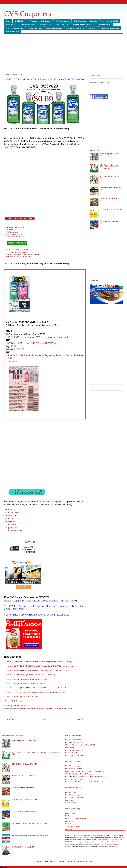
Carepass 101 (11, 25)
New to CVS (92, 28)
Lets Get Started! (71, 753)
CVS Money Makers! (62, 21)
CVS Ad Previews (80, 21)
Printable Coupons (72, 792)
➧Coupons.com (12, 513)
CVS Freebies (32, 21)
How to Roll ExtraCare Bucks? (76, 769)
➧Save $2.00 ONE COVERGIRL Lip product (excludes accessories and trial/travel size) (34, 692)
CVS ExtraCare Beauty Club (75, 750)
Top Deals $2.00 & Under (63, 708)
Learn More (101, 844)
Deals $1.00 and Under (35, 708)
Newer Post (10, 719)
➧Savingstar (10, 522)
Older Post (80, 719)
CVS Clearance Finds (27, 25)
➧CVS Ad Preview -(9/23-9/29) (15, 236)
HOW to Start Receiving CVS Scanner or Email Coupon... (85, 771)
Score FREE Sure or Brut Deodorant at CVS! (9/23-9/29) (37, 615)
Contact (68, 824)
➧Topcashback (11, 528)
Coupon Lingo (70, 748)
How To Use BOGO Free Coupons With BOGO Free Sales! (86, 782)
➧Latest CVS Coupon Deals (14, 228)
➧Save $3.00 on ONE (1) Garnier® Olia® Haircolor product (25, 684)
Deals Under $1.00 (45, 25)
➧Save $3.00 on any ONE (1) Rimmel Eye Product (22, 697)
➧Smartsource (11, 516)
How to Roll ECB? (105, 25)
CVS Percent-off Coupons (74, 779)
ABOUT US (69, 821)
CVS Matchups (46, 21)
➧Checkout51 (11, 525)
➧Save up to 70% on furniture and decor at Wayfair (22, 254)
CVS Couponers (28, 14)
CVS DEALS (19, 21)
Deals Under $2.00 (62, 25)
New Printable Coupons (74, 766)
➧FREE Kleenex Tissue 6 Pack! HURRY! (18, 252)
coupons (49, 504)
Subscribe (94, 21)
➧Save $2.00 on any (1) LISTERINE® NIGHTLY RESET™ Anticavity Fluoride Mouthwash (35, 688)
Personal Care (49, 708)
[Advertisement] (63, 54)
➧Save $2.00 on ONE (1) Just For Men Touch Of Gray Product (26, 679)
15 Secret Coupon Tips (54, 28)
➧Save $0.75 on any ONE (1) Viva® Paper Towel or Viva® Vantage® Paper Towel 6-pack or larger (38, 662)
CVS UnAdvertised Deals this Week (24, 788)
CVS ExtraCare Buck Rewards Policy (78, 774)
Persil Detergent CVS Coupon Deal (24, 740)
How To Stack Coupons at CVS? (84, 25)
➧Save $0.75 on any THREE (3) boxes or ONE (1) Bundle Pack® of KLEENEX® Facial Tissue (37, 670)
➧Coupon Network (13, 531)
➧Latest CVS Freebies (12, 230)
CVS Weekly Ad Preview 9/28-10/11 (24, 776)
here (116, 846)
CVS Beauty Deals (13, 32)
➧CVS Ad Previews (11, 232)
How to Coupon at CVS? (110, 21)
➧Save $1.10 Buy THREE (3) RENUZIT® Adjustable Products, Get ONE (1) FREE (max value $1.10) (39, 666)
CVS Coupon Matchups (18, 708)
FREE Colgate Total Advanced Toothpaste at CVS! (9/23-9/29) (40, 601)
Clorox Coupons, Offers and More (104, 285)
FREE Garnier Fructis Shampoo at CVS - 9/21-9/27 (29, 823)
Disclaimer (69, 816)
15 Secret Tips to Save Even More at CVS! (80, 745)
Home (8, 21)
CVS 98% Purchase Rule (15, 28)
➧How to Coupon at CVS (13, 234)
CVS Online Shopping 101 (75, 28)
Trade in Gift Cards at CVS (110, 28)
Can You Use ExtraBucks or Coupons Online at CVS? (30, 835)
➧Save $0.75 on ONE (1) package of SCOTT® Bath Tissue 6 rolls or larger (30, 675)
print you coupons (23, 501)
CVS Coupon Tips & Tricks (74, 755)
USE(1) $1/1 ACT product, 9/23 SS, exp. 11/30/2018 (31, 343)
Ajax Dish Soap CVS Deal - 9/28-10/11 (25, 800)
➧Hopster (9, 519)
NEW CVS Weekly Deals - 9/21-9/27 (24, 764)
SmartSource (70, 800)
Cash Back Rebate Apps (74, 803)
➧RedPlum (10, 510)
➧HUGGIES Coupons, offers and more (18, 257)
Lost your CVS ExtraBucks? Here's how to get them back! (85, 777)
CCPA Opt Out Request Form (75, 819)
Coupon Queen (95, 75)
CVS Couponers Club (35, 28)
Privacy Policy (70, 813)
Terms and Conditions (73, 827)
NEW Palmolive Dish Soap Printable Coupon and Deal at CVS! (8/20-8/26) (110, 167)
